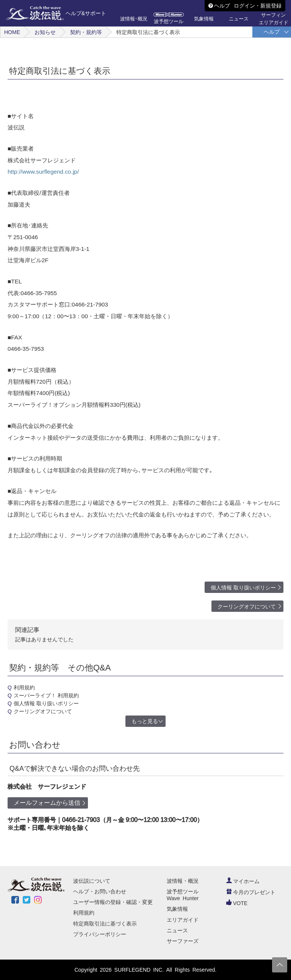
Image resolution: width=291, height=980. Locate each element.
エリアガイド (183, 920)
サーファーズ (183, 941)
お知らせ (45, 32)
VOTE (237, 903)
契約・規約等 (86, 32)
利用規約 (24, 688)
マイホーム (243, 881)
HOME (12, 32)
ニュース (177, 930)
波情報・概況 (183, 881)
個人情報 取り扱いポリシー (243, 588)
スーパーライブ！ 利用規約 (46, 695)
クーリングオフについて (247, 607)
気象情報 (177, 909)
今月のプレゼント (251, 892)
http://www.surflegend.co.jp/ (43, 172)
